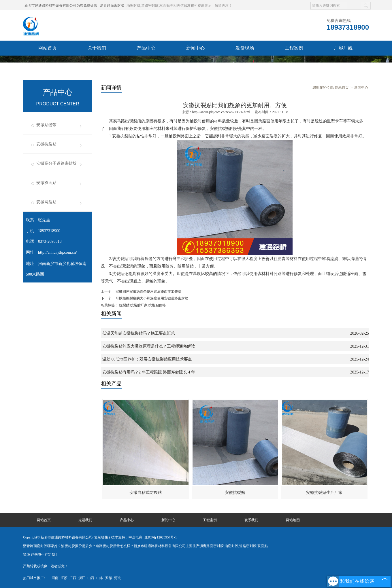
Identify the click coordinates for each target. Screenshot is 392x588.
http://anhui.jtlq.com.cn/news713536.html (221, 112)
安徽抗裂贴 (46, 144)
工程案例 (294, 48)
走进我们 (85, 520)
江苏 (64, 578)
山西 (91, 578)
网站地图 (293, 520)
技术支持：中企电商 (127, 537)
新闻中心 (195, 48)
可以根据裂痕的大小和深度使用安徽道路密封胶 (151, 298)
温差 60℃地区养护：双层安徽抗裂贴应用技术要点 (147, 359)
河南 (55, 578)
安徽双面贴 (46, 183)
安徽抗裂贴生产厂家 (324, 493)
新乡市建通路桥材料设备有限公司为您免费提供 (61, 5)
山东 (100, 578)
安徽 (109, 578)
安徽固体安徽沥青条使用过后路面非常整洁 (148, 291)
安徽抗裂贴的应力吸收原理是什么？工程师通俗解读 (149, 346)
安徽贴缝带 (46, 125)
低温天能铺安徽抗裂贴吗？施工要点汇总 (139, 333)
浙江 (82, 578)
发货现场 (245, 48)
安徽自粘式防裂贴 (146, 493)
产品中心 (146, 48)
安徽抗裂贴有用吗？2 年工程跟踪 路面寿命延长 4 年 (149, 372)
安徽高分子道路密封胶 (56, 163)
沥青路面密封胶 (112, 5)
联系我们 (48, 63)
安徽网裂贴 (46, 202)
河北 (118, 578)
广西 (73, 578)
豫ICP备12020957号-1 (161, 537)
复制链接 (101, 537)
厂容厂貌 (343, 48)
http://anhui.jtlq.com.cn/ (58, 252)
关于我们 (97, 48)
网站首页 (48, 48)
